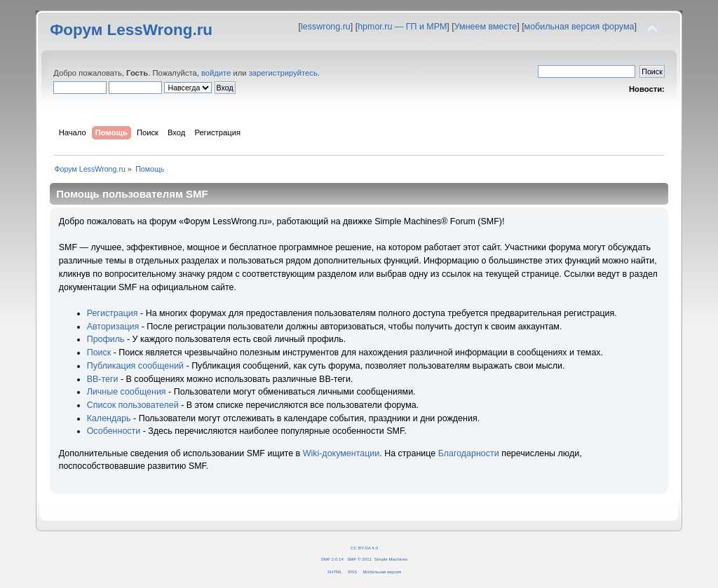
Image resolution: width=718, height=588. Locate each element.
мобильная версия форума (580, 27)
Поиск (99, 353)
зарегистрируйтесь (283, 73)
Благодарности (469, 453)
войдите (216, 73)
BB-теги (103, 379)
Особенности (114, 431)
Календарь (109, 418)
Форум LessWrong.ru (131, 30)
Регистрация (113, 313)
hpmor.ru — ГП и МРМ (402, 27)
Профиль (106, 339)
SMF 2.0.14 (332, 559)
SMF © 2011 (359, 559)
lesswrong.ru (326, 27)
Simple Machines (391, 559)
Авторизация (113, 327)
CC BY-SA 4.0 (364, 548)
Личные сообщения (127, 392)
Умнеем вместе (486, 27)
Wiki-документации (341, 453)
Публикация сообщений (135, 366)
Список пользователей (133, 405)
